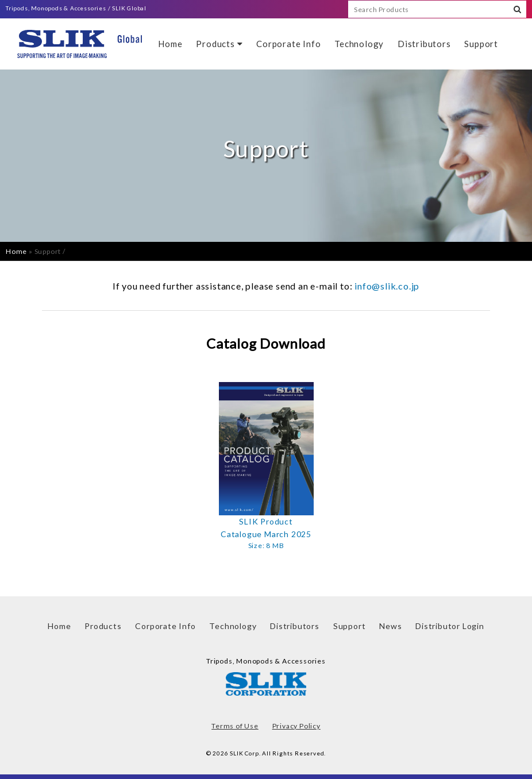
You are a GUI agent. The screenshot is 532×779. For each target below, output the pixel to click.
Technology (359, 44)
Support (481, 44)
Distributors (424, 44)
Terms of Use (235, 726)
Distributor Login (450, 626)
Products (219, 44)
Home (170, 44)
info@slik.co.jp (387, 286)
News (390, 626)
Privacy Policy (296, 726)
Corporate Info (288, 44)
